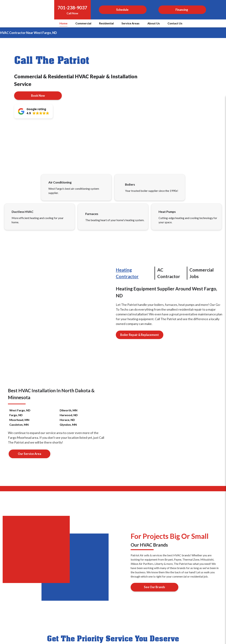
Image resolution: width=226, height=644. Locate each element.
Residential (106, 23)
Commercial (83, 23)
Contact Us (175, 23)
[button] (33, 111)
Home (63, 23)
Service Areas (130, 23)
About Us (154, 23)
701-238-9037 (72, 8)
